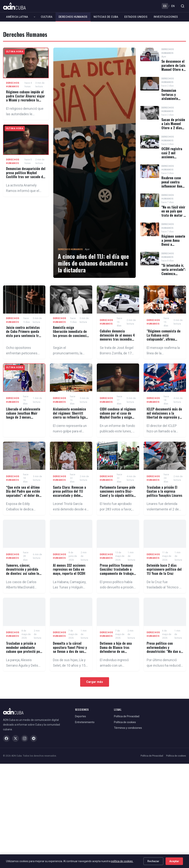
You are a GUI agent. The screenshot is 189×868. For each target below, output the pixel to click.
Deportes (81, 716)
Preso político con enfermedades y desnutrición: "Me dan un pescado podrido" (165, 649)
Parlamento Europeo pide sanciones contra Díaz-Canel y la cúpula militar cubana (118, 493)
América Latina (17, 17)
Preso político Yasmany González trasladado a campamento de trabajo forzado (117, 571)
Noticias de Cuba (106, 17)
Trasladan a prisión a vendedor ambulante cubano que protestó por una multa (24, 649)
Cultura (47, 17)
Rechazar (153, 861)
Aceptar (174, 861)
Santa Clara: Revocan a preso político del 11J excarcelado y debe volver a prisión (69, 493)
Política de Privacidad (127, 716)
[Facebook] (6, 738)
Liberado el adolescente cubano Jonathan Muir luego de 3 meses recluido (23, 415)
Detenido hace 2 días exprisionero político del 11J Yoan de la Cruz (164, 569)
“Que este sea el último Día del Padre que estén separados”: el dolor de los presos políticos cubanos (23, 495)
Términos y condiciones (128, 728)
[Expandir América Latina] (34, 17)
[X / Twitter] (15, 738)
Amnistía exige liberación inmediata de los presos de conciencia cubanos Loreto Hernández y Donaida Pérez (71, 338)
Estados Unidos (136, 17)
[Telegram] (34, 738)
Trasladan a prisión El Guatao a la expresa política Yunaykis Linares (164, 491)
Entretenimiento (85, 722)
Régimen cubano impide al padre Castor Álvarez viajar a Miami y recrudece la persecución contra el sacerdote (25, 100)
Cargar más (95, 682)
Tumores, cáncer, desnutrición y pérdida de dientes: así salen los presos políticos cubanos (24, 571)
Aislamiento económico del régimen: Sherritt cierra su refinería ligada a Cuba (71, 415)
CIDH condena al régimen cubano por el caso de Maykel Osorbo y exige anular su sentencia (118, 415)
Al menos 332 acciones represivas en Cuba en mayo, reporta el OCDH (69, 569)
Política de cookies (125, 722)
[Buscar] (183, 6)
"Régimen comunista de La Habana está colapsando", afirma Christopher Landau (164, 337)
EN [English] (173, 6)
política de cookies (122, 861)
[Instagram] (25, 738)
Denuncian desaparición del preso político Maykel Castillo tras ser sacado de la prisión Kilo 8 (26, 175)
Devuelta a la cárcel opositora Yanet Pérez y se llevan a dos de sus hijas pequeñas (70, 649)
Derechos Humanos (73, 17)
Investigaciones (166, 17)
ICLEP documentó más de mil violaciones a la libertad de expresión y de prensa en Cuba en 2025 (164, 417)
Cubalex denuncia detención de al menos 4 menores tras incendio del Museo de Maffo (117, 337)
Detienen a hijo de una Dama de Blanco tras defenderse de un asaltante (116, 649)
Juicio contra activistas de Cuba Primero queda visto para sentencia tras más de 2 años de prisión (24, 334)
